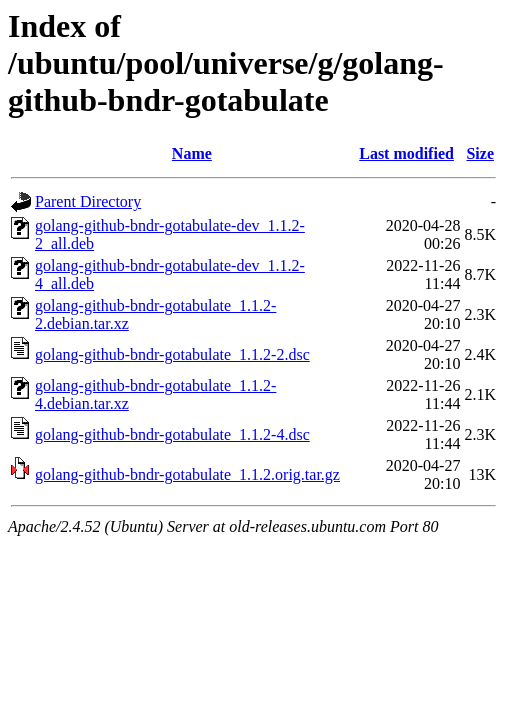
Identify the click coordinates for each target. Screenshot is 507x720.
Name (192, 153)
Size (480, 153)
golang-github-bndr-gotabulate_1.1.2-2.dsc (172, 354)
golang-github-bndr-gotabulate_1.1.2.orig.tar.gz (187, 474)
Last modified (406, 153)
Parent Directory (88, 201)
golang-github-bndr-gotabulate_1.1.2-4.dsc (172, 434)
